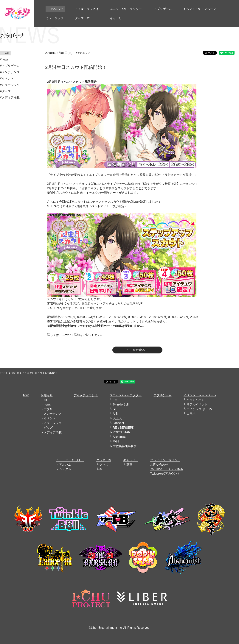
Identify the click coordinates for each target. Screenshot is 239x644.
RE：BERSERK (124, 428)
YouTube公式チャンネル (167, 469)
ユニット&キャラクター (126, 395)
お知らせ (14, 373)
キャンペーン (195, 400)
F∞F (116, 400)
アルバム (65, 465)
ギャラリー (131, 460)
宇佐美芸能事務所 (125, 446)
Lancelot (118, 423)
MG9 (116, 441)
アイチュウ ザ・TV (199, 409)
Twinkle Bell (121, 404)
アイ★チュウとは (86, 395)
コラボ (191, 414)
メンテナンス (53, 414)
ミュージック (53, 423)
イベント (50, 418)
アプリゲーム (162, 395)
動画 (129, 465)
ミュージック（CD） (70, 460)
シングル (65, 469)
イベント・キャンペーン (200, 395)
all (45, 400)
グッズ (48, 428)
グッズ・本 (104, 460)
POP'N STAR (122, 432)
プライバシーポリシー (165, 460)
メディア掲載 (53, 432)
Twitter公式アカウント (165, 474)
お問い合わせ (159, 465)
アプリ (48, 409)
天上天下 (119, 418)
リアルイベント (197, 404)
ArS (115, 414)
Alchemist (119, 437)
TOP (3, 373)
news (47, 404)
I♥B (115, 409)
